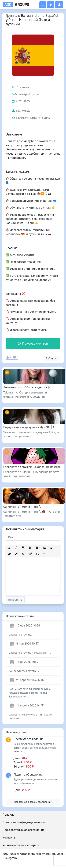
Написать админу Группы (31, 118)
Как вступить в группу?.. (24, 671)
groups (16, 5)
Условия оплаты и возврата (21, 845)
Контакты (9, 838)
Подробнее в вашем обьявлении (33, 802)
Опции (51, 359)
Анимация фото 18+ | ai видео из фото (29, 387)
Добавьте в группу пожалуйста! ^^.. (30, 653)
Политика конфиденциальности (24, 822)
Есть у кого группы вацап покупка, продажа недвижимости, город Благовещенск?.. (30, 693)
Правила (8, 815)
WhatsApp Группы (27, 94)
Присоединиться (33, 344)
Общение (21, 87)
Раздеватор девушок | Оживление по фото (32, 467)
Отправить (15, 600)
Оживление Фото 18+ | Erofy (22, 507)
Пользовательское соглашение (24, 830)
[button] (51, 5)
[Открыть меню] (43, 5)
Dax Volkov (21, 111)
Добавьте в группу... (21, 635)
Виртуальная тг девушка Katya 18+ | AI (29, 427)
